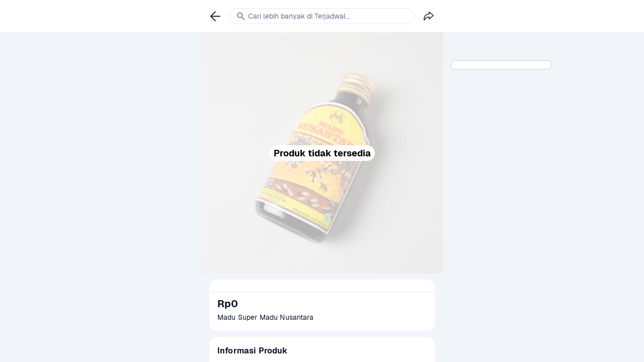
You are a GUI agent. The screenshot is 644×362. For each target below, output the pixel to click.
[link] (215, 16)
